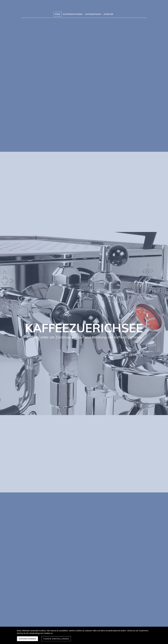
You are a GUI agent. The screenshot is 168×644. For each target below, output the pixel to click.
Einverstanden (27, 639)
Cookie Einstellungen (56, 639)
